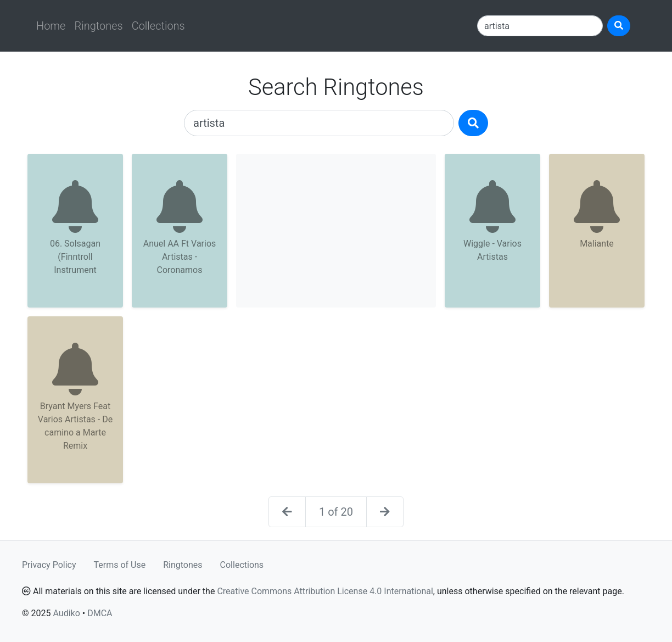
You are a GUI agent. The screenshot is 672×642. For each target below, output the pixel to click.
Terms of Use (120, 565)
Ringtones (98, 26)
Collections (158, 26)
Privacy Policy (49, 565)
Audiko (66, 613)
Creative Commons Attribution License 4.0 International (325, 591)
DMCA (100, 613)
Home (51, 26)
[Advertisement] (336, 231)
